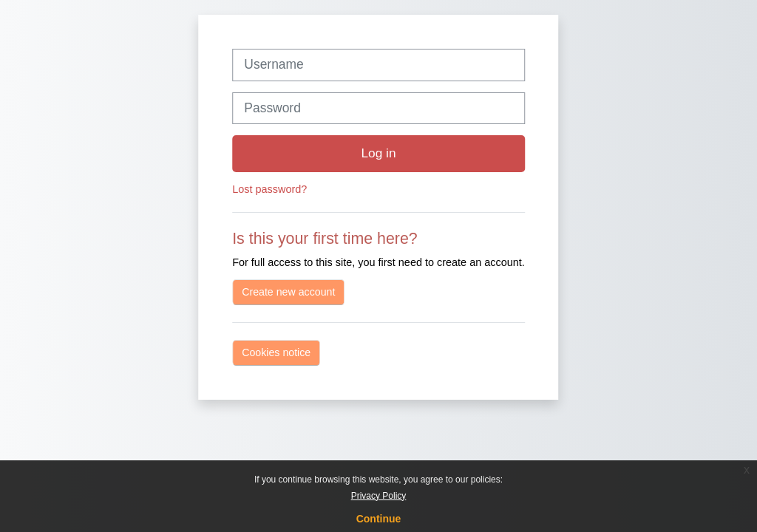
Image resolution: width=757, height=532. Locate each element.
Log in (378, 153)
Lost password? (269, 189)
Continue (379, 519)
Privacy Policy (379, 496)
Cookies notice (276, 352)
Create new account (288, 292)
